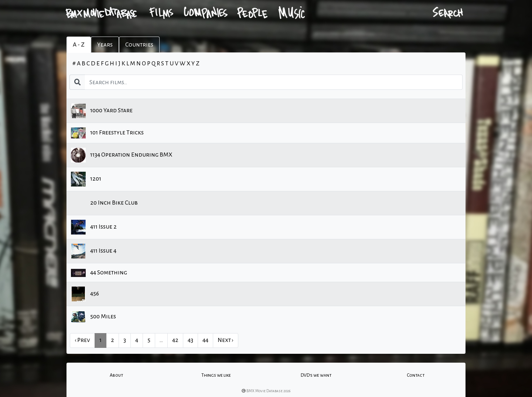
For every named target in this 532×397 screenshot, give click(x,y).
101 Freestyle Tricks (107, 133)
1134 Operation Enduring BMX (122, 155)
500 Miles (93, 317)
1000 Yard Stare (102, 111)
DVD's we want (316, 375)
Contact (416, 375)
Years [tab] (105, 45)
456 (85, 294)
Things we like (216, 375)
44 (205, 340)
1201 (86, 179)
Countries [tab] (139, 45)
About (116, 375)
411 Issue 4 (94, 251)
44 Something (99, 273)
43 (190, 340)
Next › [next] (226, 340)
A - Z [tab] (79, 45)
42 (175, 340)
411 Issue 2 (94, 227)
